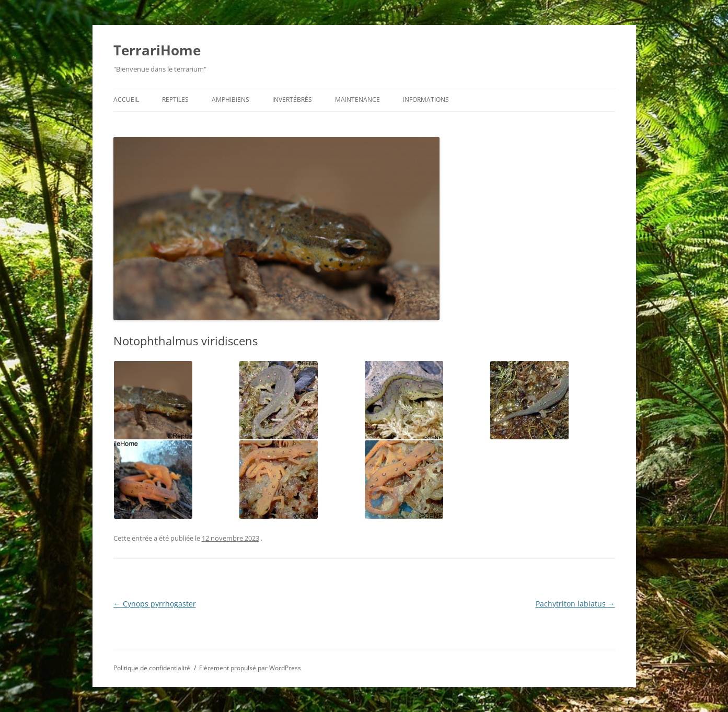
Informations (426, 100)
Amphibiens (230, 100)
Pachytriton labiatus (575, 604)
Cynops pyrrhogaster (155, 604)
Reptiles (175, 100)
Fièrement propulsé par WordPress (250, 668)
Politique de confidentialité (152, 668)
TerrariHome (157, 50)
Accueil (126, 100)
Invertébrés (292, 100)
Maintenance (357, 100)
